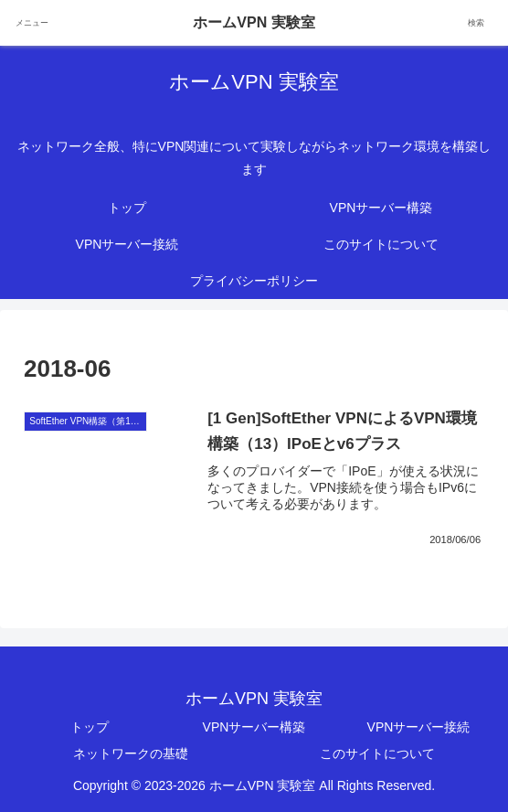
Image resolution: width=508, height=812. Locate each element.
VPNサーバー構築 (254, 727)
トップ (90, 727)
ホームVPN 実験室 (254, 22)
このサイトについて (377, 753)
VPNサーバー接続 (419, 727)
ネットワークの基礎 (131, 753)
